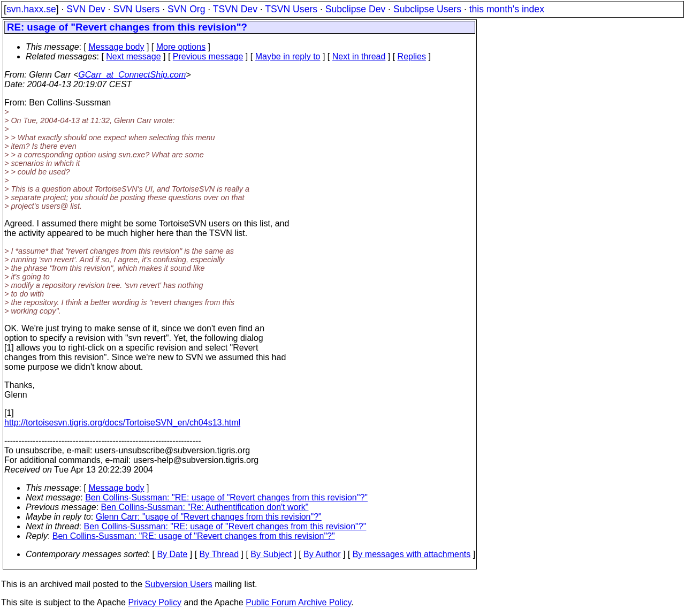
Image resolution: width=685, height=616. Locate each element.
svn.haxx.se (31, 9)
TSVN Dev (235, 9)
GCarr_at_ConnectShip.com (132, 75)
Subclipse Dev (355, 9)
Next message (133, 56)
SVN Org (186, 9)
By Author (322, 554)
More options (181, 47)
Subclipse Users (427, 9)
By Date (172, 554)
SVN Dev (86, 9)
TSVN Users (291, 9)
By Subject (271, 554)
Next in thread (359, 56)
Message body (116, 47)
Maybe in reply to (288, 56)
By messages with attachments (412, 554)
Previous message (208, 56)
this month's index (507, 9)
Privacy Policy (155, 602)
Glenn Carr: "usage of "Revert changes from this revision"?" (209, 517)
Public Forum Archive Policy (298, 602)
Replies (412, 56)
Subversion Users (179, 584)
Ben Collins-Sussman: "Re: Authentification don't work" (205, 507)
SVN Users (136, 9)
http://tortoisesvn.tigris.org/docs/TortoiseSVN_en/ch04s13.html (122, 423)
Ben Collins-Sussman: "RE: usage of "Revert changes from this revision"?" (226, 497)
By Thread (219, 554)
